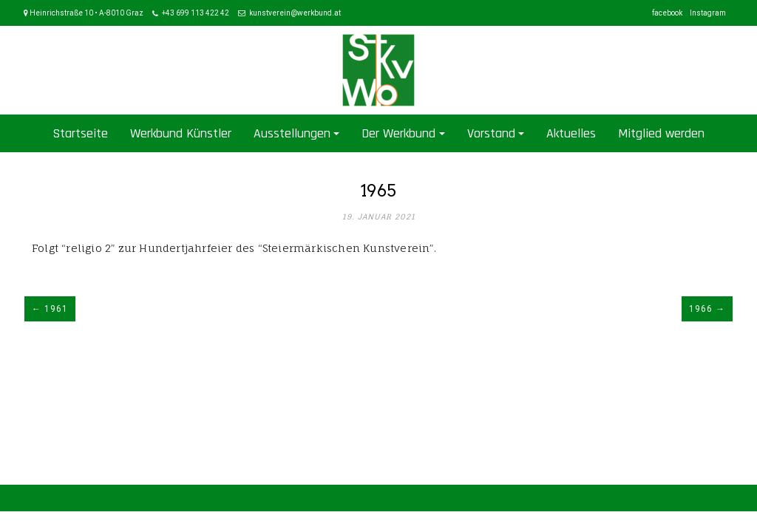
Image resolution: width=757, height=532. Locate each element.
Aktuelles (571, 133)
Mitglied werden (661, 133)
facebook (667, 13)
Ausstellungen (292, 133)
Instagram (708, 13)
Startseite (80, 133)
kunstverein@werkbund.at (295, 13)
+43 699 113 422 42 (196, 13)
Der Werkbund (398, 133)
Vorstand (491, 133)
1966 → (707, 309)
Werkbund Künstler (181, 133)
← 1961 (50, 309)
